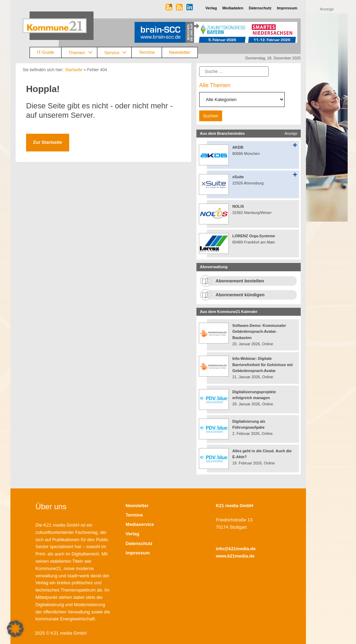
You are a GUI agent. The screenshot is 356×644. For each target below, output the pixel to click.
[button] (15, 629)
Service (118, 53)
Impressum (137, 553)
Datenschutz (139, 543)
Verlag (132, 534)
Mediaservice (140, 524)
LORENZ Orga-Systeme (254, 236)
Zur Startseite (48, 142)
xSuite (238, 177)
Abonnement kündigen (240, 295)
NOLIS (238, 206)
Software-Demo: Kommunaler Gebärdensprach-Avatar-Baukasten (259, 332)
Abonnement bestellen (240, 281)
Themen (83, 53)
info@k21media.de (236, 549)
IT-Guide (46, 52)
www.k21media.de (235, 556)
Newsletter (180, 52)
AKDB (238, 147)
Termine (147, 52)
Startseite (74, 70)
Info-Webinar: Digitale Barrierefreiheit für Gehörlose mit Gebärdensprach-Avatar (262, 365)
